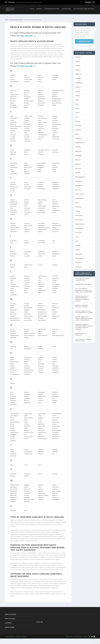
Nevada (78, 171)
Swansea (55, 437)
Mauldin (27, 304)
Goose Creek (56, 204)
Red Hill (12, 393)
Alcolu (40, 74)
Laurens (41, 281)
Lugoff (12, 291)
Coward (12, 137)
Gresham (13, 213)
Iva (53, 241)
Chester (55, 125)
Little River (27, 285)
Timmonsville (28, 450)
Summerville (56, 435)
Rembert (55, 393)
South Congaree (57, 429)
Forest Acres (14, 185)
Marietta (27, 302)
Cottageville (56, 135)
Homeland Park (43, 228)
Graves (54, 207)
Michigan (78, 145)
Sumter (26, 437)
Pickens (12, 364)
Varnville (55, 472)
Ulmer (12, 463)
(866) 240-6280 (26, 34)
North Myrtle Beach (58, 334)
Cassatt (12, 119)
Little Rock (41, 285)
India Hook (13, 239)
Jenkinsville (13, 252)
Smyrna (54, 427)
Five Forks (13, 183)
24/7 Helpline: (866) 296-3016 (84, 10)
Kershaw (13, 263)
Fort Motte (27, 187)
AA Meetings (67, 10)
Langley (54, 279)
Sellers (26, 420)
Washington (79, 252)
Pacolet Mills (28, 356)
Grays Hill (27, 209)
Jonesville (27, 254)
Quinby (12, 382)
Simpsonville (56, 425)
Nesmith (27, 328)
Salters (54, 414)
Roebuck (13, 401)
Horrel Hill (55, 230)
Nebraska (78, 167)
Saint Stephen (14, 414)
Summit (12, 437)
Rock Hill (27, 399)
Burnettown (14, 106)
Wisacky (41, 498)
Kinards (40, 263)
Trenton (41, 452)
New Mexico (79, 184)
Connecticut (79, 81)
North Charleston (29, 334)
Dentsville (13, 150)
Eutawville (27, 172)
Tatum (12, 448)
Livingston (55, 285)
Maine (77, 133)
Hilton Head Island (44, 226)
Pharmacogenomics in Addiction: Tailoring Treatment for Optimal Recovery (82, 297)
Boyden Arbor (56, 99)
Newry (40, 330)
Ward (40, 485)
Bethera (41, 93)
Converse (13, 133)
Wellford (41, 490)
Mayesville (41, 304)
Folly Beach (56, 183)
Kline (26, 265)
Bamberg (27, 89)
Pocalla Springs (29, 368)
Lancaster (55, 277)
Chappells (13, 123)
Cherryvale (27, 125)
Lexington (13, 283)
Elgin (12, 168)
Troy (54, 452)
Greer (54, 211)
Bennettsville (14, 93)
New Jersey (79, 180)
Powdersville (28, 371)
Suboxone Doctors (52, 10)
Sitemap (85, 635)
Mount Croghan (43, 314)
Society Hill (41, 429)
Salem (26, 414)
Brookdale (13, 103)
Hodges (54, 226)
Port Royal (55, 368)
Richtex (26, 395)
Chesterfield (14, 127)
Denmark (55, 148)
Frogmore (55, 187)
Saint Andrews (14, 412)
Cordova (13, 135)
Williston (41, 496)
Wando (26, 485)
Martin (12, 304)
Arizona (78, 64)
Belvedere (55, 91)
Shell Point (41, 422)
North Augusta (14, 334)
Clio (11, 131)
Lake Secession (43, 274)
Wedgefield (13, 490)
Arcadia (12, 78)
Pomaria (41, 368)
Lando (12, 279)
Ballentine (13, 89)
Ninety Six (13, 332)
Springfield (13, 433)
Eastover (13, 164)
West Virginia (79, 257)
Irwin (12, 241)
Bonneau (13, 99)
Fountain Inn (42, 187)
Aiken (26, 74)
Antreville (55, 76)
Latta (12, 281)
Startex (40, 433)
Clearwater (55, 127)
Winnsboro (13, 498)
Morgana (13, 314)
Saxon (26, 418)
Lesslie (54, 281)
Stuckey (12, 435)
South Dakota (79, 227)
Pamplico (55, 356)
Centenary (55, 119)
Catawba (27, 119)
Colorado (78, 77)
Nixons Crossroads (30, 332)
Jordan (40, 254)
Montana (78, 162)
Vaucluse (13, 474)
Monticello (27, 312)
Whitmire (27, 494)
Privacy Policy (69, 635)
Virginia (78, 248)
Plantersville (56, 366)
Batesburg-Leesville (58, 89)
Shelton (54, 422)
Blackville (55, 95)
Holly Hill (13, 228)
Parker (12, 358)
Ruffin (54, 401)
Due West (13, 153)
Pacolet (12, 356)
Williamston (14, 496)
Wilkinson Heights (43, 494)
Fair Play (13, 181)
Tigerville (55, 448)
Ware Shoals (14, 488)
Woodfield (55, 498)
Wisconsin (78, 261)
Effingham (41, 166)
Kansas (77, 120)
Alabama (78, 55)
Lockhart (27, 287)
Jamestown (41, 250)
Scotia (40, 418)
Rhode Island (79, 218)
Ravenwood (42, 391)
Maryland (78, 137)
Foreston (41, 185)
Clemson (13, 129)
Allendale (55, 74)
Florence (27, 183)
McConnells (56, 306)
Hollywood (27, 228)
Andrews (41, 76)
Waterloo (55, 488)
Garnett (26, 200)
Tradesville (13, 452)
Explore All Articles (11, 613)
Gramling (27, 207)
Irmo (54, 239)
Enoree (12, 170)
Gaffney (26, 198)
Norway (26, 336)
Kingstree (55, 263)
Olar (11, 347)
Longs (12, 289)
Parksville (27, 358)
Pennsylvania (79, 214)
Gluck (26, 204)
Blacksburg (27, 95)
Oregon (78, 210)
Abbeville (13, 74)
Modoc (26, 310)
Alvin (12, 76)
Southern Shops (29, 431)
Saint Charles (28, 412)
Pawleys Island (14, 360)
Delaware (78, 85)
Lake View (55, 274)
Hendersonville (57, 224)
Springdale (55, 431)
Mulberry (41, 317)
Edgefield (27, 164)
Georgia (78, 94)
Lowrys (54, 289)
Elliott (40, 168)
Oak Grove (13, 345)
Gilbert (40, 202)
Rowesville (27, 401)
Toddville (41, 450)
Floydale (41, 183)
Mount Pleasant (15, 317)
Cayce (40, 119)
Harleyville (55, 222)
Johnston (13, 254)
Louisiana (78, 128)
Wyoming (78, 265)
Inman (26, 239)
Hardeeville (42, 222)
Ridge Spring (42, 395)
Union (26, 463)
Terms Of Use (78, 635)
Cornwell (27, 135)
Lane (40, 279)
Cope (54, 133)
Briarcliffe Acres (57, 101)
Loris (26, 289)
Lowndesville (42, 289)
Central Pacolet (43, 121)
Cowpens (27, 137)
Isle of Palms (42, 241)
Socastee (27, 429)
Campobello (14, 117)
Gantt (54, 198)
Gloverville (13, 204)
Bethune (55, 93)
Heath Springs (28, 224)
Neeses (12, 328)
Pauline (54, 358)
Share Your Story (10, 617)
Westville (55, 492)
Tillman (12, 450)
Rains (12, 391)
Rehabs (39, 10)
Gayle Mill (55, 200)
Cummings (27, 139)
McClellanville (28, 306)
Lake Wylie (13, 277)
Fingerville (55, 181)
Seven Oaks (56, 420)
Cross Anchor (56, 137)
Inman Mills (42, 239)
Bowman (41, 99)
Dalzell (12, 148)
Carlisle (54, 117)
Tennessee (78, 231)
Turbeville (13, 454)
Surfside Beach (43, 437)
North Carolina (80, 192)
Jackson (12, 250)
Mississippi (79, 154)
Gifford (26, 202)
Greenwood (42, 211)
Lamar (40, 277)
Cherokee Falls (56, 123)
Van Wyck (27, 472)
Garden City (14, 200)
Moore (54, 312)
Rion (54, 397)
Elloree (54, 168)
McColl (40, 306)
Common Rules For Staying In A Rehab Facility (29, 2)
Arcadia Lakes (28, 78)
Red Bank (55, 391)
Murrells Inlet (28, 319)
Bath (12, 91)
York (25, 509)
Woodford (13, 500)
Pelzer (26, 362)
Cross (40, 137)
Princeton (41, 371)
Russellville (13, 403)
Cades (12, 115)
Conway (26, 133)
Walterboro (13, 485)
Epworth (27, 170)
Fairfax (26, 181)
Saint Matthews (57, 412)
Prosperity (27, 373)
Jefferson (55, 250)
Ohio (77, 201)
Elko (25, 168)
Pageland (41, 356)
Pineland (41, 364)
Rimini (40, 397)
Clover (26, 131)
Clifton (40, 129)
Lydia (40, 291)
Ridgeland (55, 395)
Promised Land (15, 373)
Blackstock (41, 95)
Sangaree (41, 416)
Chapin (54, 121)
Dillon (26, 150)
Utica (40, 463)
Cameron (55, 115)
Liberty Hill (41, 283)
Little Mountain (15, 285)
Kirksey (12, 265)
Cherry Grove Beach (16, 125)
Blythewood (42, 97)
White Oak (13, 494)
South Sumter (14, 431)
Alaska (77, 60)
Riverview (13, 399)
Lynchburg (13, 293)
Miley (54, 308)
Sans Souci (55, 416)
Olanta (54, 345)
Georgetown (14, 202)
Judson (54, 254)
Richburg (13, 395)
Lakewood (27, 277)
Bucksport (41, 103)
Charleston (27, 123)
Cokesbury (41, 131)
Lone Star (55, 287)
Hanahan (27, 222)
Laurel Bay (27, 281)
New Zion (55, 328)
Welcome (27, 490)
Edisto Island (28, 166)
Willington (27, 496)
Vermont (78, 244)
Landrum (27, 279)
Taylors (26, 448)
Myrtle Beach (42, 319)
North (54, 332)
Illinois (77, 107)
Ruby (40, 401)
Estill (40, 170)
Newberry (13, 330)
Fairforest (41, 181)
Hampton (13, 222)
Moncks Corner (43, 310)
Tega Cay (41, 448)
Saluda (12, 416)
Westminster (42, 492)
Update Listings (10, 626)
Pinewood (27, 366)
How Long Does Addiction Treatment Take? (83, 278)
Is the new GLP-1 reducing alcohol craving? (83, 338)
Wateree (41, 488)
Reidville (41, 393)
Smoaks (40, 427)
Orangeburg (28, 347)
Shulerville (27, 425)
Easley (26, 162)
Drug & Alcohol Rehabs (16, 18)
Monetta (55, 310)
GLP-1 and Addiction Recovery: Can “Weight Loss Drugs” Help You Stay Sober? (84, 289)
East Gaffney (42, 162)
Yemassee (13, 509)
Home (32, 10)
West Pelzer (14, 492)
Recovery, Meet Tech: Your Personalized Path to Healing (84, 310)
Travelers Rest (28, 452)
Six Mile (12, 427)
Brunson (27, 103)
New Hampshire (80, 175)
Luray (26, 291)
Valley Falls (13, 472)
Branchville (41, 101)
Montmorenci (42, 312)
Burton (26, 106)
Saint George (42, 412)
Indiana (78, 111)
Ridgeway (27, 397)
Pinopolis (41, 366)
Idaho (77, 103)
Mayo (54, 304)
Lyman (54, 291)
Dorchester (55, 150)
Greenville (27, 211)
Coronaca (41, 135)
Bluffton (26, 97)
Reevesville (27, 393)
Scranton (55, 418)
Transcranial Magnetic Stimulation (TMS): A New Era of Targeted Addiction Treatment (84, 325)
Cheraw (40, 123)
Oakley (40, 345)
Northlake (13, 336)
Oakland (27, 345)
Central (26, 121)
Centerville (13, 121)
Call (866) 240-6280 (84, 40)
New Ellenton (42, 328)
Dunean (41, 153)
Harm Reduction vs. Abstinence (81, 333)
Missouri (78, 158)
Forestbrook (28, 185)
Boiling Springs (57, 97)
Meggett (27, 308)
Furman (12, 189)
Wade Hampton (15, 483)
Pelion (12, 362)
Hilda (26, 226)
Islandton (27, 241)
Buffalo (54, 103)
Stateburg (55, 433)
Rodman (55, 399)
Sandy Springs (28, 416)
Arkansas (78, 68)
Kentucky (78, 124)
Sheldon (27, 422)
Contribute (8, 621)
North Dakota (79, 197)
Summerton (42, 435)
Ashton (54, 78)
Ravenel (26, 391)
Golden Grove (42, 204)
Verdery (26, 474)
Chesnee (41, 125)
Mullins (54, 317)
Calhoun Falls (28, 115)
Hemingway (42, 224)
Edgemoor (41, 164)
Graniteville (42, 207)
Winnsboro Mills (29, 498)
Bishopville (13, 95)
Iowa (77, 115)
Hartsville (13, 224)
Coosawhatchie (43, 133)
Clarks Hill (41, 127)
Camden (41, 115)
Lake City (27, 274)
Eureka (54, 170)
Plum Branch (14, 368)
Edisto (54, 164)
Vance (40, 472)
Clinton (54, 129)
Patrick (40, 358)
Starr (26, 433)
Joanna (26, 252)
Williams (55, 494)
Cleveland (27, 129)
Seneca (40, 420)
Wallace (55, 483)
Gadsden (13, 198)
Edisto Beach (14, 166)
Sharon (12, 422)
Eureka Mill (13, 172)
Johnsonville (56, 252)
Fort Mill (13, 187)
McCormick (13, 308)
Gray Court (13, 209)
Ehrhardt (55, 166)
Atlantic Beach (14, 80)
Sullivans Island (29, 435)
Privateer (55, 371)
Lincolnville (56, 283)
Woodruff (27, 500)
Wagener (27, 483)
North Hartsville (43, 334)
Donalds (41, 150)
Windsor (55, 496)
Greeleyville (56, 209)
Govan (12, 207)
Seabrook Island (15, 420)
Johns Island (42, 252)
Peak (40, 360)
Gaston (40, 200)
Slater (26, 427)
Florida (77, 90)
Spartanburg (42, 431)
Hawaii (77, 98)
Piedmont (27, 364)
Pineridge (55, 364)
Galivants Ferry (43, 198)
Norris (40, 332)
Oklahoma (78, 205)
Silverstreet (42, 425)
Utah (77, 240)
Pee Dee (55, 360)
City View (27, 127)
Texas (77, 235)
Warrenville (28, 488)
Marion (40, 302)
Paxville (26, 360)
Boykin (12, 101)
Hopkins (27, 230)
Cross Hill (13, 139)
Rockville (41, 399)
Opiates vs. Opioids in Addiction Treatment (82, 304)
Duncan (26, 153)
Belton (40, 91)
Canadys (27, 117)
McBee (12, 306)
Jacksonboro (28, 250)
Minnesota (78, 150)
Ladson (12, 274)
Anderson (27, 76)
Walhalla (41, 483)
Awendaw (27, 80)
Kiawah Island (28, 263)
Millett (12, 310)
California (78, 73)
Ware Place (55, 485)
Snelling (13, 429)
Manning (13, 302)
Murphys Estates (15, 319)
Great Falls (41, 209)
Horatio (40, 230)
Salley (40, 414)
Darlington (27, 148)
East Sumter (56, 162)
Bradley (26, 101)
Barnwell (41, 89)
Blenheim (13, 97)
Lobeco (12, 287)
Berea (26, 93)
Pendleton (41, 362)
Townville (55, 450)
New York (78, 188)
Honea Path (14, 230)
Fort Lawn (55, 185)
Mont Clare (13, 312)
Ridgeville (13, 397)
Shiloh (12, 425)
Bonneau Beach (29, 99)
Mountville (27, 317)
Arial (40, 78)
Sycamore (13, 439)
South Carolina (80, 222)
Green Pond (14, 211)
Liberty (26, 283)
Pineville (13, 366)
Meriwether (42, 308)
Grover (26, 213)
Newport (27, 330)
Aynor (40, 80)
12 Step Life (39, 620)
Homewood (56, 228)
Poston (12, 371)
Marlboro (55, 302)
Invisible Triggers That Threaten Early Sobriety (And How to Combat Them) (84, 317)
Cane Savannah (43, 117)
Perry (54, 362)
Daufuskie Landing (44, 148)
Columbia (55, 131)
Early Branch (14, 162)
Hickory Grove (14, 226)
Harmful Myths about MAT (83, 283)
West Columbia (57, 490)
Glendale (55, 202)
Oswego (41, 347)
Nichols (54, 330)
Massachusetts (80, 141)
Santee (12, 418)
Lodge (40, 287)
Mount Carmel (28, 314)
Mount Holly (56, 314)
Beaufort (27, 91)
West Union (28, 492)
